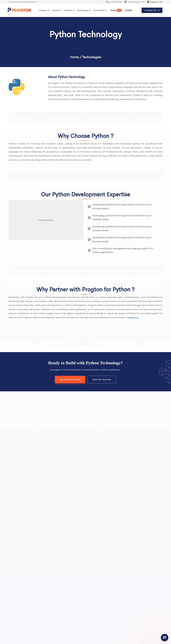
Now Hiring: (23, 2)
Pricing (116, 10)
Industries (70, 10)
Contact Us (152, 10)
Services (57, 10)
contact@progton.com (136, 2)
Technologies (84, 10)
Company (45, 10)
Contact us (133, 317)
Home (74, 57)
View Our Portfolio (102, 380)
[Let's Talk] (165, 638)
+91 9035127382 (116, 2)
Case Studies (101, 10)
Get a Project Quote (70, 380)
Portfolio (129, 10)
